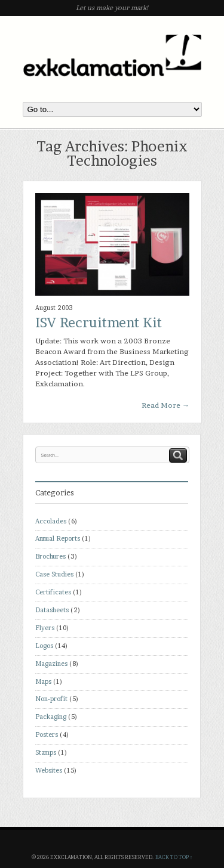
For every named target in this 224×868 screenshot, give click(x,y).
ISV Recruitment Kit (99, 323)
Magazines (51, 664)
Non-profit (51, 699)
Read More (165, 405)
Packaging (51, 717)
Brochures (50, 557)
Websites (49, 771)
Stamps (46, 753)
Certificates (53, 592)
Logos (44, 646)
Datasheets (52, 610)
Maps (43, 682)
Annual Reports (58, 539)
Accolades (51, 521)
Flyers (45, 628)
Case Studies (54, 574)
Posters (47, 735)
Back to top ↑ (174, 857)
